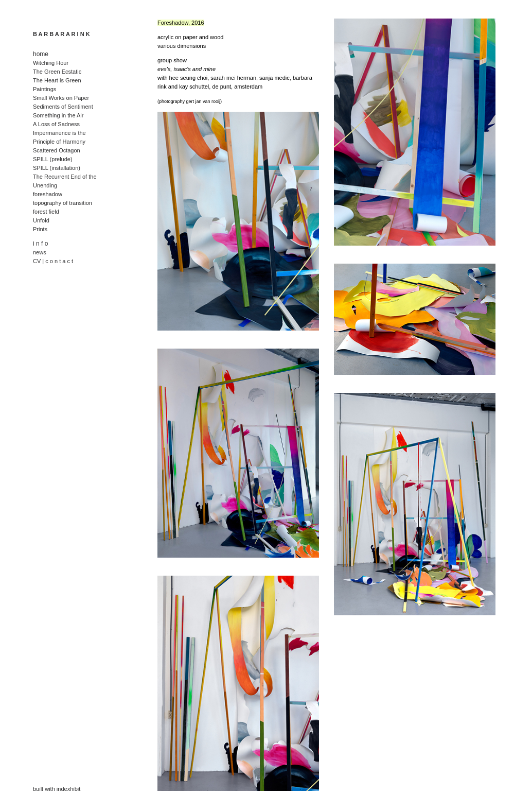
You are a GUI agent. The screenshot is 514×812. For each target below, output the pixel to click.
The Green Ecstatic (57, 72)
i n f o (40, 244)
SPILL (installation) (57, 168)
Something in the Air (58, 115)
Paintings (45, 89)
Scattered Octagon (57, 150)
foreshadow (48, 194)
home (41, 54)
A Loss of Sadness (56, 124)
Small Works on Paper (61, 98)
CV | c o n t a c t (53, 261)
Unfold (41, 220)
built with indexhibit (57, 789)
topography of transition (63, 203)
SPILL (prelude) (53, 159)
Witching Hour (51, 63)
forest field (46, 212)
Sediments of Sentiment (63, 107)
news (40, 252)
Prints (40, 229)
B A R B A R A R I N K (61, 34)
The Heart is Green (57, 80)
